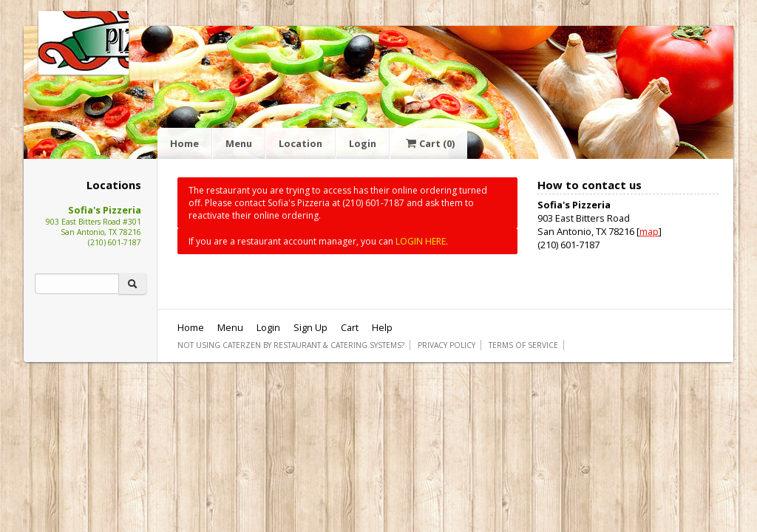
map (649, 231)
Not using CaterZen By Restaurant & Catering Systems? (291, 345)
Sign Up (310, 327)
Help (382, 327)
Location (301, 143)
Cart (429, 143)
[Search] (77, 284)
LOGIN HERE (421, 241)
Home (184, 143)
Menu (239, 143)
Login (363, 143)
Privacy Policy (447, 345)
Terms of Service (523, 345)
